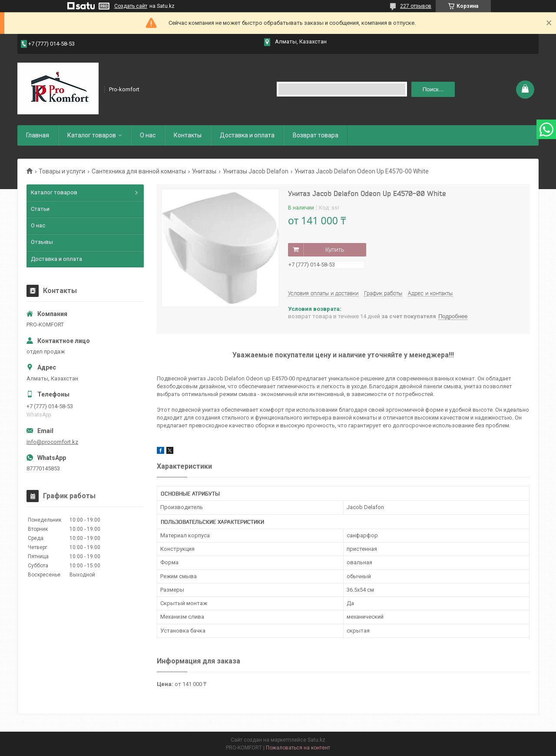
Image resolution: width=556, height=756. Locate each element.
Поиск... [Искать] (433, 89)
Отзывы (42, 242)
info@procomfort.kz (52, 442)
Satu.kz (316, 740)
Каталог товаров (92, 135)
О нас (148, 135)
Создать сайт (131, 6)
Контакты (188, 135)
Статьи (40, 209)
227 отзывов (416, 6)
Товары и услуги (62, 171)
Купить (335, 250)
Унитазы (204, 171)
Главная (38, 135)
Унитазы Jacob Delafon (256, 171)
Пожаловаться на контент (298, 748)
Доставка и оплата (247, 135)
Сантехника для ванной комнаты (139, 171)
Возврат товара (316, 135)
